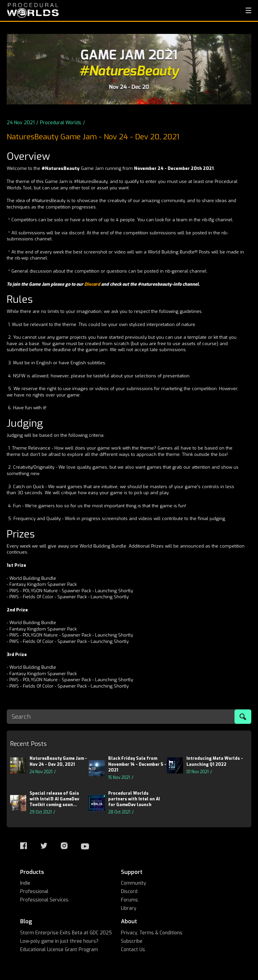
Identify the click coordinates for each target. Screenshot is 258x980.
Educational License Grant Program (59, 950)
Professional (34, 892)
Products (32, 872)
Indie (25, 883)
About (129, 921)
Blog (26, 921)
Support (132, 872)
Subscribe (132, 941)
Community (134, 883)
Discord (93, 284)
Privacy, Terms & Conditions (152, 933)
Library (129, 908)
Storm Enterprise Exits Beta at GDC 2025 (66, 933)
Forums (130, 900)
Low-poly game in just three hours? (59, 941)
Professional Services (44, 900)
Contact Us (133, 950)
